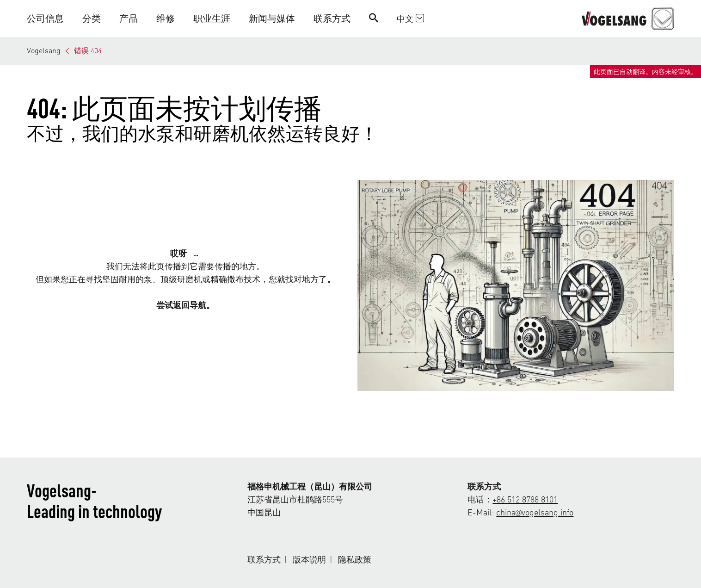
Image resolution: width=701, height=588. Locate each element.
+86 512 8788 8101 (525, 499)
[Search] (374, 18)
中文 (410, 18)
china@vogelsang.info (535, 512)
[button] (50, 18)
